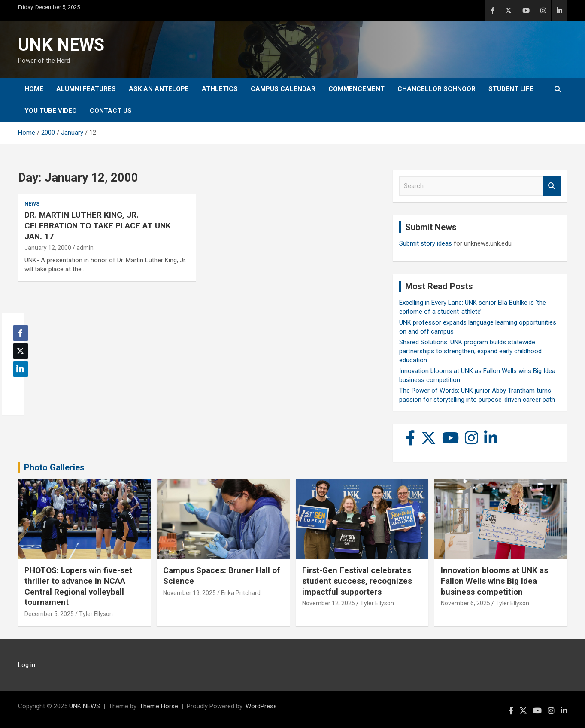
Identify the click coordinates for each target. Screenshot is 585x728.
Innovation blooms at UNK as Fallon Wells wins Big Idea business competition (494, 581)
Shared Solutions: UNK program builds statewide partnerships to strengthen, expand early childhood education (470, 351)
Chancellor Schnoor (436, 89)
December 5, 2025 (49, 614)
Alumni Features (86, 89)
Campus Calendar (283, 89)
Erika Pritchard (241, 593)
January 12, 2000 (48, 248)
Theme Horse (159, 706)
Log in (27, 665)
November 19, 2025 (189, 593)
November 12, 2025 (329, 603)
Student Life (511, 89)
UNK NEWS (61, 45)
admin (85, 248)
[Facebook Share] (21, 333)
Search (552, 186)
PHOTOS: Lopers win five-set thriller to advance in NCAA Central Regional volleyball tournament (78, 586)
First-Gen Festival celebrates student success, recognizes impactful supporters (357, 581)
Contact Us (111, 111)
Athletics (220, 89)
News (32, 204)
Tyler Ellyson (96, 614)
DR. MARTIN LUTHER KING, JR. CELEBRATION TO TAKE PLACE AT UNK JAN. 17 (98, 225)
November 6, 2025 (465, 603)
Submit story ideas (426, 243)
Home (34, 89)
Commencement (356, 89)
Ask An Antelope (159, 89)
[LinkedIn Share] (21, 369)
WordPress (261, 706)
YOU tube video (51, 111)
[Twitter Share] (21, 351)
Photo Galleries (54, 467)
